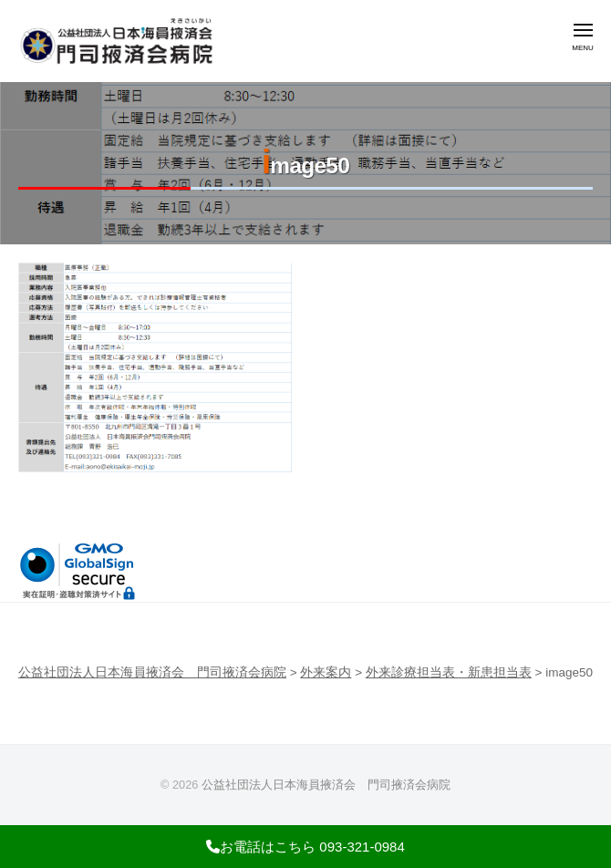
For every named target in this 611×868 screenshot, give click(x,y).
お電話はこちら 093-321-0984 (305, 847)
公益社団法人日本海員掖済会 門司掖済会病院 (326, 785)
